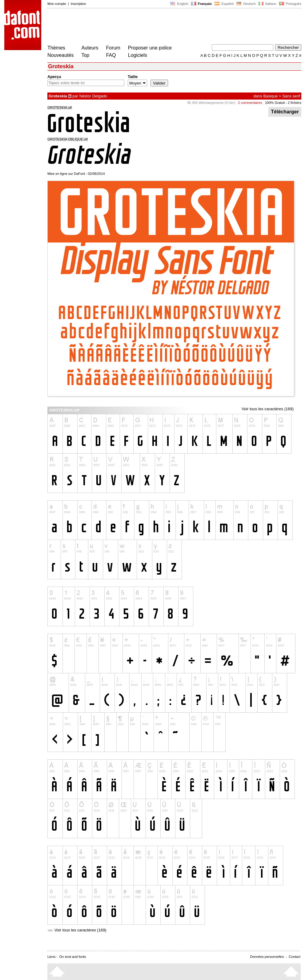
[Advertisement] (159, 27)
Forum (113, 48)
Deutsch (246, 4)
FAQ (111, 55)
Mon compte (57, 4)
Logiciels (138, 55)
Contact (295, 957)
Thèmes (56, 48)
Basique (270, 96)
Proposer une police (150, 48)
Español (224, 4)
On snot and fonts (73, 957)
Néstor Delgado (93, 96)
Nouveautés (60, 55)
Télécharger (285, 112)
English (179, 4)
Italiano (267, 4)
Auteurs (90, 48)
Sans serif (291, 96)
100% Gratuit (275, 103)
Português (290, 4)
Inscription (78, 4)
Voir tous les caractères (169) (268, 409)
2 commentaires (250, 103)
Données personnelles (267, 957)
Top (85, 55)
